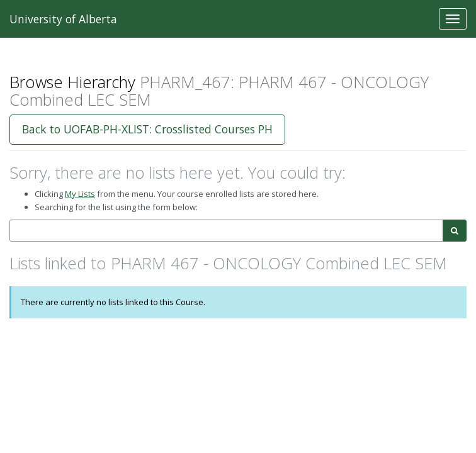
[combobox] (226, 231)
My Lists (80, 194)
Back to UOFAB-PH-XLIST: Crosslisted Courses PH (147, 129)
